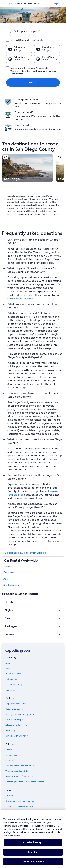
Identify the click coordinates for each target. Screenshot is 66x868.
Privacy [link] (9, 750)
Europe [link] (7, 566)
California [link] (15, 4)
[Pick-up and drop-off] (33, 31)
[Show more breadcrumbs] (5, 4)
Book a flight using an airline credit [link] (21, 812)
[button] (33, 602)
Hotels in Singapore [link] (14, 709)
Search (33, 82)
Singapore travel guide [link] (16, 704)
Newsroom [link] (10, 690)
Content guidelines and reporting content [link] (25, 782)
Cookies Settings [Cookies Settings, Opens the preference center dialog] (33, 846)
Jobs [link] (8, 668)
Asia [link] (5, 579)
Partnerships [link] (11, 679)
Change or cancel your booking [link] (20, 801)
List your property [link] (13, 674)
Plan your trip (58, 3)
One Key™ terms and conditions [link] (20, 766)
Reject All (33, 855)
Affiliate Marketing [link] (14, 685)
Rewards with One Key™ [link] (17, 736)
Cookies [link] (9, 760)
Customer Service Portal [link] (20, 299)
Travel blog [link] (10, 730)
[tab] (25, 553)
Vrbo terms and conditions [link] (18, 771)
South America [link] (11, 585)
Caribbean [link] (9, 572)
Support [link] (9, 796)
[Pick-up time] (19, 59)
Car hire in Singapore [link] (15, 720)
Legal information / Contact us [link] (19, 776)
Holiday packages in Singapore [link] (20, 714)
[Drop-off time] (47, 59)
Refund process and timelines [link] (19, 806)
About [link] (8, 663)
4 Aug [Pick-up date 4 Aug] (17, 50)
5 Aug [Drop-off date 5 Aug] (45, 50)
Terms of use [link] (11, 755)
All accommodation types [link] (17, 725)
